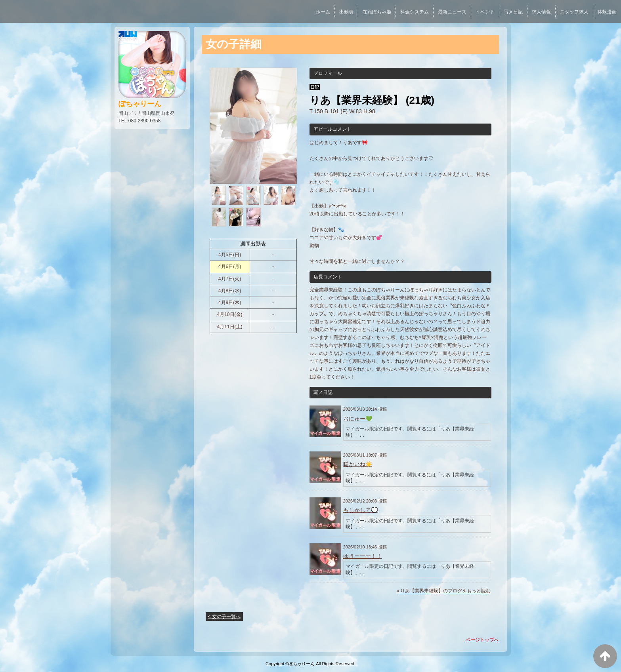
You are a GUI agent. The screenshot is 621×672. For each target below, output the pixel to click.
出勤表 (346, 12)
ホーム (323, 12)
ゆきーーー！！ (363, 556)
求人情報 (541, 12)
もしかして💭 (360, 510)
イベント (485, 12)
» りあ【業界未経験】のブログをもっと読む (443, 591)
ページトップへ (482, 640)
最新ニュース (452, 12)
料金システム (415, 12)
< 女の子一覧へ (224, 617)
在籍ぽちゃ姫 (377, 12)
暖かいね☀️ (358, 464)
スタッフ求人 (574, 12)
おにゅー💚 (358, 419)
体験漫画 (607, 12)
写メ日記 (513, 12)
